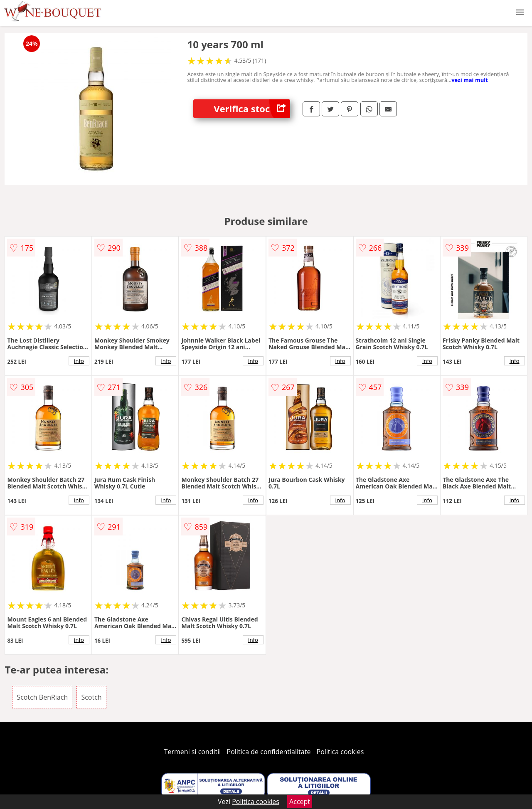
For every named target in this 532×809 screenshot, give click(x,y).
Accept (300, 802)
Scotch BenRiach (42, 697)
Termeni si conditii (193, 752)
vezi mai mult (470, 80)
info (79, 361)
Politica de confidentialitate (269, 752)
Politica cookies (340, 752)
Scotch (91, 697)
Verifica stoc (252, 109)
